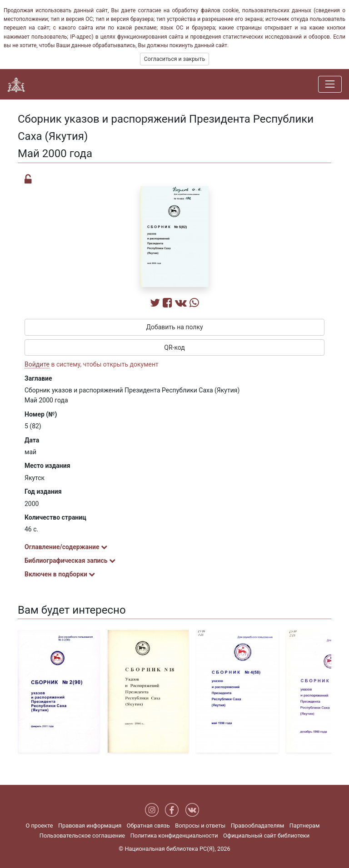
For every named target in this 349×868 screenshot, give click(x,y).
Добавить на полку (174, 327)
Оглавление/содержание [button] (66, 547)
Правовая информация (90, 826)
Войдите (37, 364)
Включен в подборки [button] (60, 574)
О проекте (39, 826)
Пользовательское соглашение (82, 836)
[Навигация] (330, 84)
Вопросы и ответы (200, 826)
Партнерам (305, 826)
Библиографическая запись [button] (70, 560)
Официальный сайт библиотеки (266, 836)
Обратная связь (148, 826)
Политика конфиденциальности (174, 836)
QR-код (174, 347)
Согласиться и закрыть (174, 59)
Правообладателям (258, 826)
